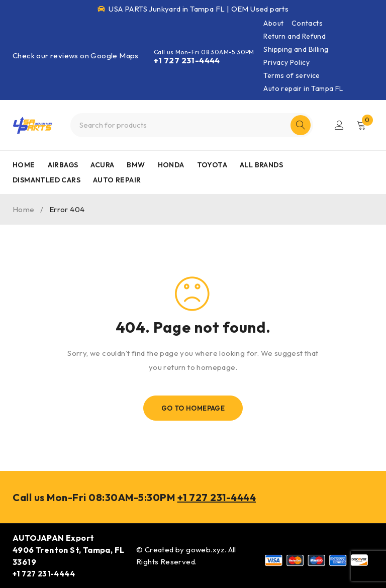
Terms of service (292, 75)
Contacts (307, 23)
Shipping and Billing (296, 49)
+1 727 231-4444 (187, 60)
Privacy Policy (286, 62)
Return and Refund (295, 36)
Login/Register (339, 125)
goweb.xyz (205, 550)
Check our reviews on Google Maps (76, 56)
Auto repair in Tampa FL (303, 88)
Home (24, 209)
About (273, 23)
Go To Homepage (193, 408)
